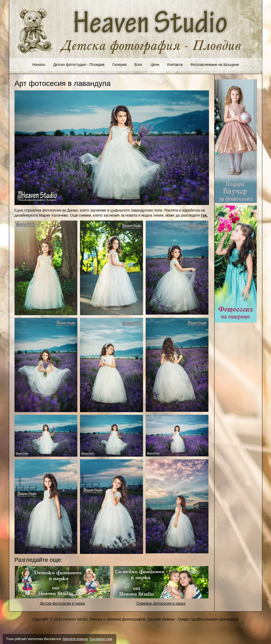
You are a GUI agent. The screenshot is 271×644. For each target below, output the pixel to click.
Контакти (175, 65)
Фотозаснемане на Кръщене (215, 65)
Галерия (120, 65)
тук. (204, 215)
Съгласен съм (101, 639)
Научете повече (75, 639)
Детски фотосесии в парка (62, 603)
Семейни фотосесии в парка (161, 603)
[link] (63, 582)
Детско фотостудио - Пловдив (79, 65)
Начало (39, 65)
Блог (139, 65)
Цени (155, 65)
